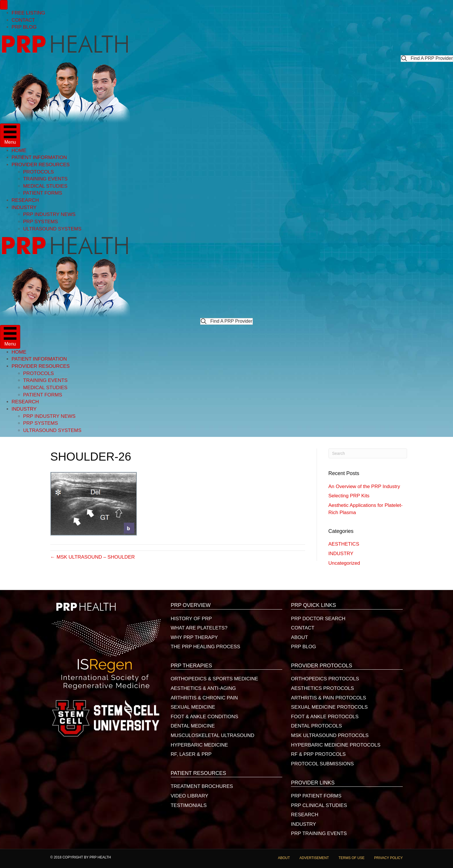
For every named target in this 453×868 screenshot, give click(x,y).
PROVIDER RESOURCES (41, 165)
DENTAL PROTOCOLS (316, 726)
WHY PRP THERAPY (194, 637)
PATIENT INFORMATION (39, 157)
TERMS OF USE (352, 858)
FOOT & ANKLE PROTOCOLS (325, 717)
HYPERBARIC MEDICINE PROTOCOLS (336, 745)
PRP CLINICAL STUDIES (319, 805)
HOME (19, 150)
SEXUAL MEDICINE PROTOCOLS (329, 707)
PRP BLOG (24, 27)
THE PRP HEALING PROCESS (206, 647)
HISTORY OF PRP (191, 619)
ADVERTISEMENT (314, 858)
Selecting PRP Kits (349, 496)
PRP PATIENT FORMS (316, 796)
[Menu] (4, 5)
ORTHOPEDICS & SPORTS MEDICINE (215, 679)
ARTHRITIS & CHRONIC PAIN (204, 698)
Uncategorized (344, 563)
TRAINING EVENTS (45, 179)
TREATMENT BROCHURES (202, 786)
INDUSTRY (24, 207)
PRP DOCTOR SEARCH (318, 619)
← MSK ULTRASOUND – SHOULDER (93, 557)
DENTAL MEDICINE (193, 726)
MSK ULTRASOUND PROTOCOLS (330, 735)
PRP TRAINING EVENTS (319, 833)
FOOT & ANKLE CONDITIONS (205, 717)
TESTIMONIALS (189, 805)
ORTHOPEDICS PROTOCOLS (325, 679)
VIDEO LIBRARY (190, 796)
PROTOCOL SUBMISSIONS (322, 764)
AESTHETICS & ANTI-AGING (203, 688)
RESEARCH (25, 200)
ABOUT (299, 637)
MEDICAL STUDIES (45, 186)
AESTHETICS (344, 544)
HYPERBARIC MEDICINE (199, 745)
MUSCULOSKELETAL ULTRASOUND (213, 735)
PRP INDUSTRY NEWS (49, 214)
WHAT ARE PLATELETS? (199, 628)
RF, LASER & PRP (191, 754)
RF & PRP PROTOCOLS (318, 754)
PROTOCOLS (38, 172)
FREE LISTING (28, 13)
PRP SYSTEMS (41, 222)
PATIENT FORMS (43, 193)
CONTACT (23, 20)
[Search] (368, 453)
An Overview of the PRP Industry (364, 486)
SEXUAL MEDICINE (193, 707)
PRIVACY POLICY (388, 858)
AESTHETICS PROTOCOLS (322, 688)
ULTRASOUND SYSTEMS (52, 229)
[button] (427, 59)
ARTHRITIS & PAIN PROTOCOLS (328, 698)
